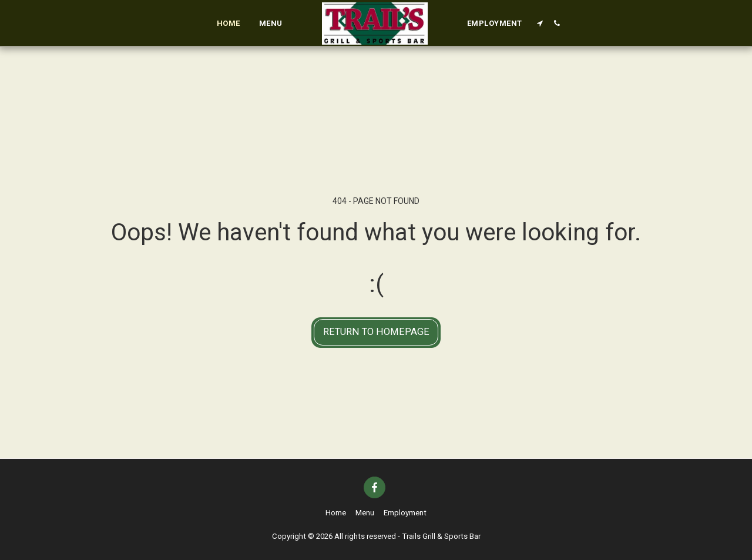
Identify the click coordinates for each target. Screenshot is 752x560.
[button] (540, 23)
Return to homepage (376, 332)
